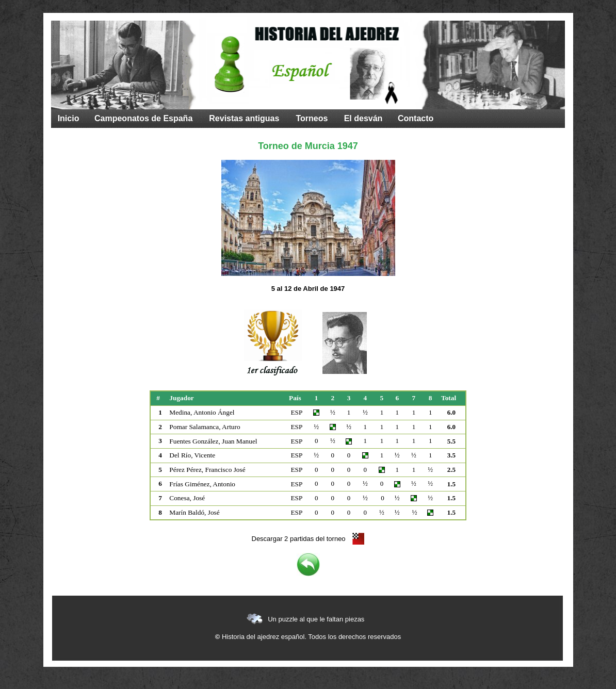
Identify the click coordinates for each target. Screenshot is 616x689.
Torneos (312, 118)
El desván (363, 118)
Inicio (69, 118)
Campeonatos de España (143, 118)
